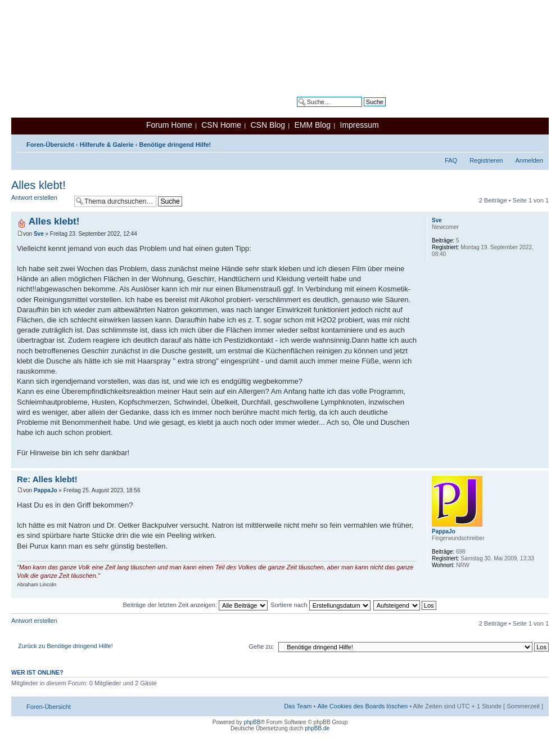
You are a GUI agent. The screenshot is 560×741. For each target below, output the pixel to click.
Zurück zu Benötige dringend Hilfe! (66, 646)
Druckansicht (518, 142)
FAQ (451, 160)
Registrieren (486, 160)
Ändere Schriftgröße (535, 142)
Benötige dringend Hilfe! (175, 145)
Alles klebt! (39, 185)
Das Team (298, 706)
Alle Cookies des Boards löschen (362, 706)
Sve (39, 234)
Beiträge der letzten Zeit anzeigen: (195, 605)
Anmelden (529, 160)
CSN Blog (267, 125)
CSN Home (221, 125)
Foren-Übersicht (50, 145)
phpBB (252, 722)
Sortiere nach (320, 605)
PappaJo (46, 490)
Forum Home (169, 125)
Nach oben (540, 462)
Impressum (360, 125)
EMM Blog (312, 125)
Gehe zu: (261, 646)
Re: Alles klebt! (47, 479)
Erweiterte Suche (362, 110)
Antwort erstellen (40, 201)
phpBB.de (317, 728)
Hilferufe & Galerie (107, 145)
